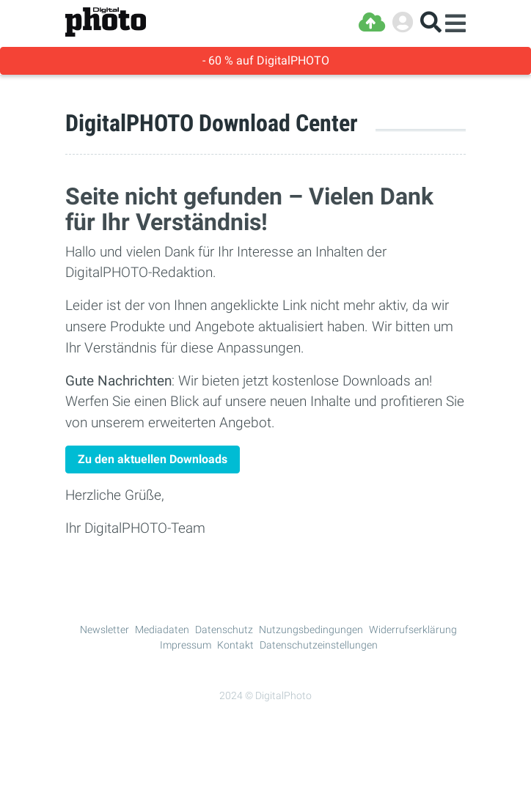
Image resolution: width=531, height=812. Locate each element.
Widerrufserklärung (413, 630)
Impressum (186, 645)
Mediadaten (162, 630)
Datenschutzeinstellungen (319, 645)
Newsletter (105, 630)
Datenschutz (224, 630)
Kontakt (235, 645)
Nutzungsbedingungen (311, 630)
